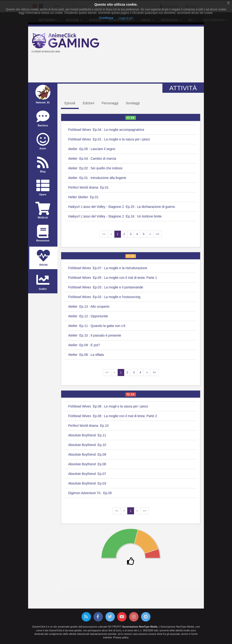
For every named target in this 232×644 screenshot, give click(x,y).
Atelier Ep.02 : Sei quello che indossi (95, 168)
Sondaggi (133, 103)
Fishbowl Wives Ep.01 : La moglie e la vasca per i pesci (109, 139)
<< (104, 234)
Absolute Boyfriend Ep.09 (87, 454)
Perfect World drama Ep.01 (88, 187)
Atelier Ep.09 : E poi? (84, 345)
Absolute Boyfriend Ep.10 (87, 445)
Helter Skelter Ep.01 (83, 197)
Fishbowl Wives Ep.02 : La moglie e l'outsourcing (104, 297)
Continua (106, 18)
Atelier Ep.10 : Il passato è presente (95, 335)
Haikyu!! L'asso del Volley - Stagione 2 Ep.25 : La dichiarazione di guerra (122, 207)
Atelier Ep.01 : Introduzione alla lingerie (97, 178)
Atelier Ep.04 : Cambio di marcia (92, 159)
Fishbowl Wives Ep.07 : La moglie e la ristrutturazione (108, 268)
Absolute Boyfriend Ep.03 (87, 483)
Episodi (70, 103)
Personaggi (110, 103)
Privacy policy (121, 637)
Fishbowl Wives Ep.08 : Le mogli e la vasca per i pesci (108, 406)
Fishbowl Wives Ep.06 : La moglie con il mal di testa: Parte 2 (113, 416)
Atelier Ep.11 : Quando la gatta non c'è (97, 326)
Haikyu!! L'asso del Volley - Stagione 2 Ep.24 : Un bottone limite (115, 216)
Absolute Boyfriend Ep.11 (87, 435)
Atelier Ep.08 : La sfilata (86, 355)
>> (157, 234)
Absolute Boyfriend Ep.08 (87, 464)
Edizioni (88, 103)
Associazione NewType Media (140, 627)
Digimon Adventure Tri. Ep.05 (90, 493)
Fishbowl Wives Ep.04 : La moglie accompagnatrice (106, 130)
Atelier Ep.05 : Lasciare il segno (92, 149)
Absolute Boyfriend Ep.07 (87, 474)
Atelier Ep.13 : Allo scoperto (89, 306)
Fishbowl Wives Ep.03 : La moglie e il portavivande (106, 287)
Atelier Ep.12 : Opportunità (88, 316)
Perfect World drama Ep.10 (88, 426)
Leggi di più (126, 18)
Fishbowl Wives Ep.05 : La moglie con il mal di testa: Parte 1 (113, 278)
